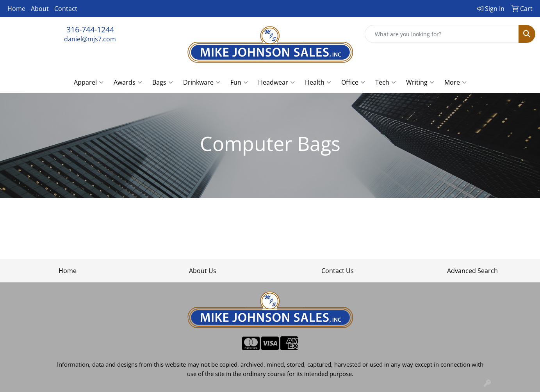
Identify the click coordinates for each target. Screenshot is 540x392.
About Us (203, 271)
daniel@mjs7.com (90, 39)
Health (318, 82)
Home (16, 9)
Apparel (89, 82)
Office (353, 82)
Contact (66, 9)
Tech (386, 82)
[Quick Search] (442, 34)
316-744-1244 (90, 29)
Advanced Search (472, 271)
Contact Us (338, 271)
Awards (128, 82)
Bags (163, 82)
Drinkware (202, 82)
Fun (239, 82)
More (455, 82)
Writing (420, 82)
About (40, 9)
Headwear (276, 82)
